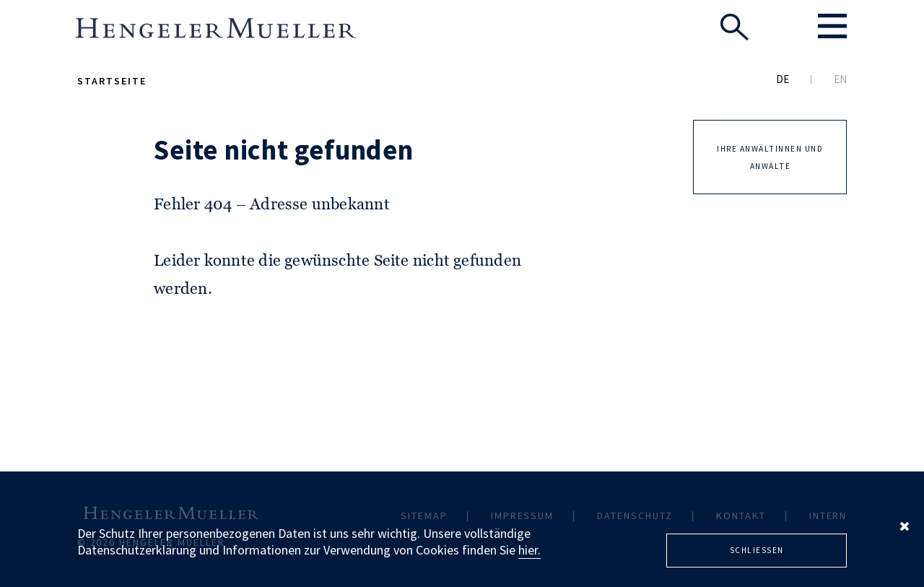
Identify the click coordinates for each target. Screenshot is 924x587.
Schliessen (757, 550)
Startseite (112, 81)
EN (840, 79)
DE (783, 79)
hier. (529, 550)
